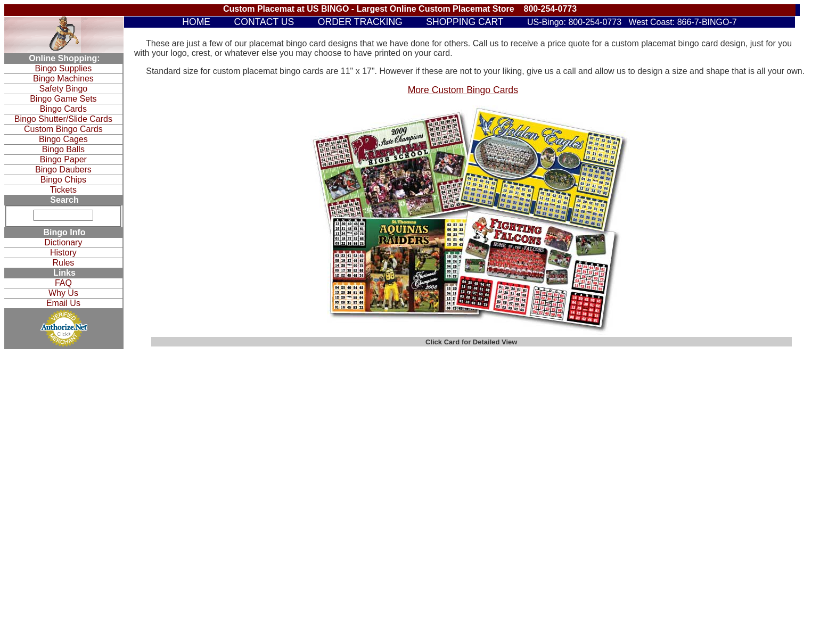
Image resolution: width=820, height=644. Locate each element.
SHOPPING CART (465, 22)
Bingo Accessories (556, 378)
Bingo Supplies (64, 68)
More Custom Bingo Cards (463, 90)
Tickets (63, 190)
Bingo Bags (546, 393)
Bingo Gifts (546, 370)
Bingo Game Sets (63, 99)
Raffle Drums (548, 408)
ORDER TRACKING (360, 22)
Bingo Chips (63, 180)
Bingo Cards (63, 109)
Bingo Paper (63, 159)
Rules (63, 263)
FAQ (63, 283)
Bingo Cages (63, 139)
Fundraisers (547, 415)
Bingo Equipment (412, 374)
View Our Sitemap (251, 436)
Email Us (63, 303)
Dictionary (63, 242)
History (63, 253)
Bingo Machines (63, 79)
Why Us (63, 293)
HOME (196, 22)
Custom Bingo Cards (63, 129)
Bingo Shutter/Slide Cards (63, 119)
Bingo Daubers (63, 170)
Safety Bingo (64, 89)
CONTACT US (264, 22)
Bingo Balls (63, 149)
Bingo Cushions (552, 385)
